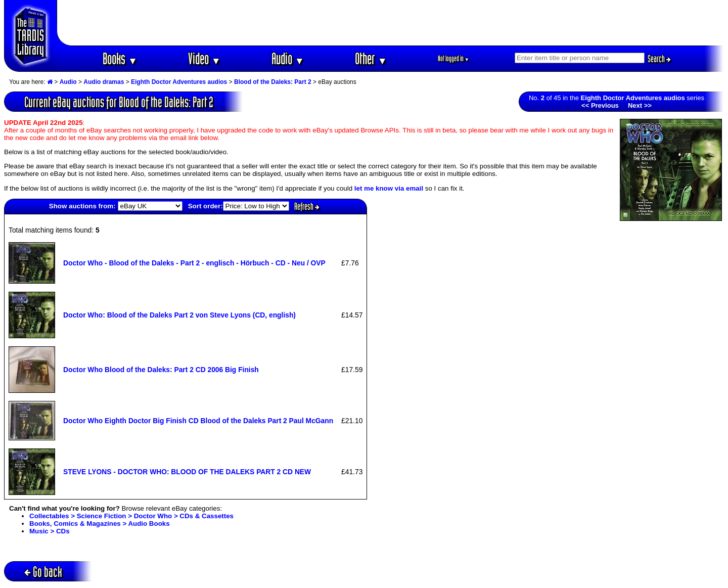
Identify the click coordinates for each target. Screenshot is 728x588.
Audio (288, 58)
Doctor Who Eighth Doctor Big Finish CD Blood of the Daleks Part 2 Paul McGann (198, 421)
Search (659, 59)
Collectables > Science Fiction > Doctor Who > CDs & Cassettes (131, 516)
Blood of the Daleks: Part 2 (273, 82)
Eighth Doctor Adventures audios (179, 82)
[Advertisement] (391, 23)
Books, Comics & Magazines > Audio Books (100, 524)
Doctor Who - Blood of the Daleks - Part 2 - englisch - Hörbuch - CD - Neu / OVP (194, 263)
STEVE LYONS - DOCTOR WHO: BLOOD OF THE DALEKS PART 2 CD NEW (187, 472)
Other (371, 58)
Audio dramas (104, 82)
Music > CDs (50, 531)
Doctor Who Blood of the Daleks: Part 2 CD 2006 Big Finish (161, 370)
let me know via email (389, 188)
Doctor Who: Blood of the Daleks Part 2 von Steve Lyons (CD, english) (179, 315)
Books (120, 58)
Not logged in (454, 58)
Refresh (307, 206)
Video (204, 58)
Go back (43, 572)
